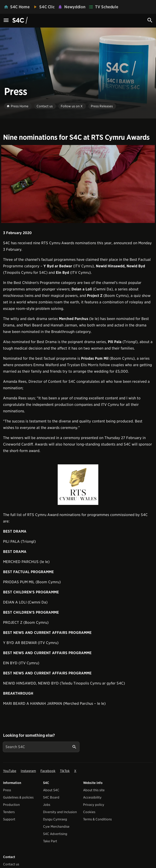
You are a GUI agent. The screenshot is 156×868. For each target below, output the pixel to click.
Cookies (89, 812)
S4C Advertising (55, 834)
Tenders (9, 812)
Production (11, 805)
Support (9, 819)
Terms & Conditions (97, 819)
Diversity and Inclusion (60, 812)
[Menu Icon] (6, 21)
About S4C (51, 790)
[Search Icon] (150, 20)
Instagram (28, 771)
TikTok (65, 771)
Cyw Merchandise (56, 827)
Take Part (50, 841)
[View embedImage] (78, 184)
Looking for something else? (29, 735)
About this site (94, 790)
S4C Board (51, 797)
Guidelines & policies (18, 797)
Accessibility (92, 797)
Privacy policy (94, 805)
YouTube (10, 771)
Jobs (47, 805)
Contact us (11, 864)
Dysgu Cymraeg (55, 819)
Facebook (48, 771)
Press (7, 790)
